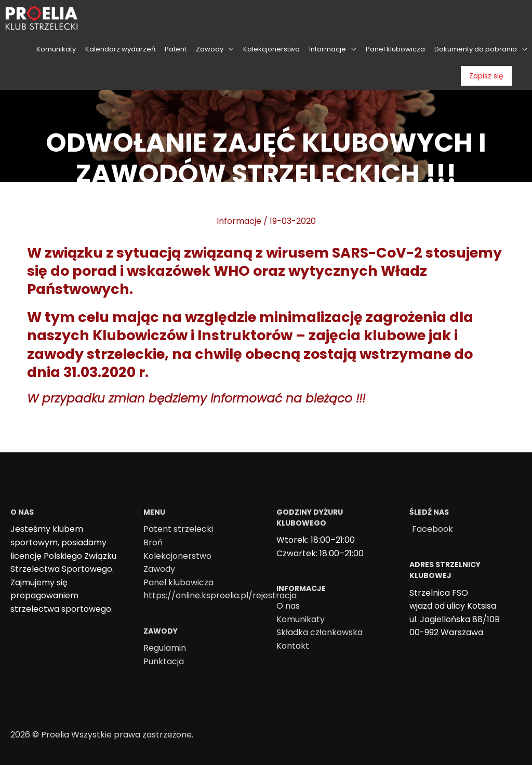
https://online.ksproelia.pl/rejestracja (220, 595)
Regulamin (165, 648)
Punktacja (164, 661)
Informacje (239, 221)
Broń (153, 542)
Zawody (159, 569)
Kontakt (293, 646)
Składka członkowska (320, 632)
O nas (288, 606)
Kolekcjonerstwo (177, 556)
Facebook (433, 529)
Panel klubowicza (178, 582)
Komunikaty (301, 619)
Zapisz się (486, 76)
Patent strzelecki (178, 529)
